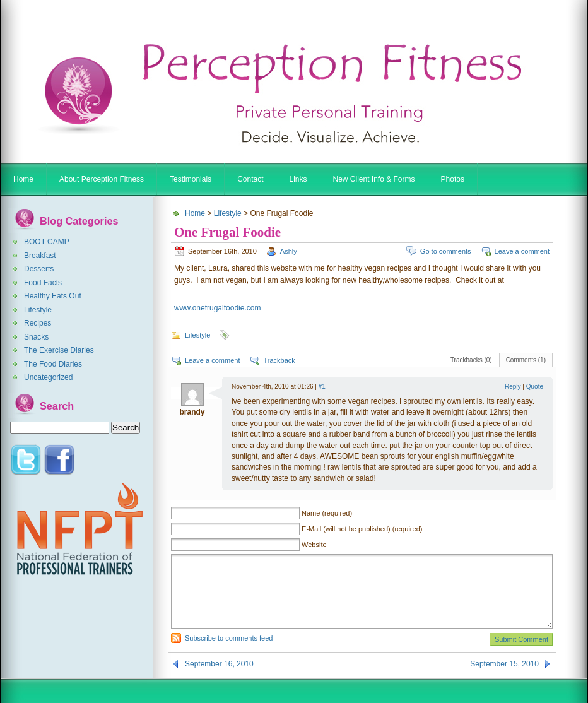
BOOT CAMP (47, 242)
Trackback (279, 360)
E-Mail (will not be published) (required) (362, 529)
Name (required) (327, 513)
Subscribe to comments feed (229, 638)
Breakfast (40, 256)
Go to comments (446, 251)
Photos (453, 179)
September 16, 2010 (219, 664)
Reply (513, 387)
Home (23, 179)
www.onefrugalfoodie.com (217, 308)
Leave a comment (522, 251)
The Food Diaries (53, 364)
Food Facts (43, 283)
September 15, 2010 (504, 664)
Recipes (38, 323)
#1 (322, 387)
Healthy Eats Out (53, 296)
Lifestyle (38, 310)
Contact (250, 179)
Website (314, 545)
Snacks (36, 337)
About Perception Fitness (102, 179)
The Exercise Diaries (59, 350)
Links (298, 179)
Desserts (39, 269)
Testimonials (191, 179)
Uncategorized (48, 377)
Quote (535, 387)
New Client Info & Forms (374, 179)
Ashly (289, 251)
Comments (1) (526, 360)
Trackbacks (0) (471, 360)
